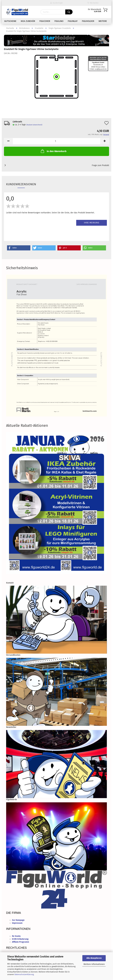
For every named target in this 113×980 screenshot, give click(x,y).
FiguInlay (73, 21)
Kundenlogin (56, 3)
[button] (19, 248)
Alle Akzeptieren (94, 958)
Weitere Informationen (94, 964)
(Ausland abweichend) (34, 125)
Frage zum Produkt (100, 165)
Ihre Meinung (92, 223)
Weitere (103, 21)
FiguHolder (88, 21)
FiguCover (45, 21)
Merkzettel (93, 3)
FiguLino (59, 21)
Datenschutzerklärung (24, 974)
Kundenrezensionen (21, 184)
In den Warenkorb (53, 151)
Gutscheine (10, 21)
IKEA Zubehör (28, 21)
